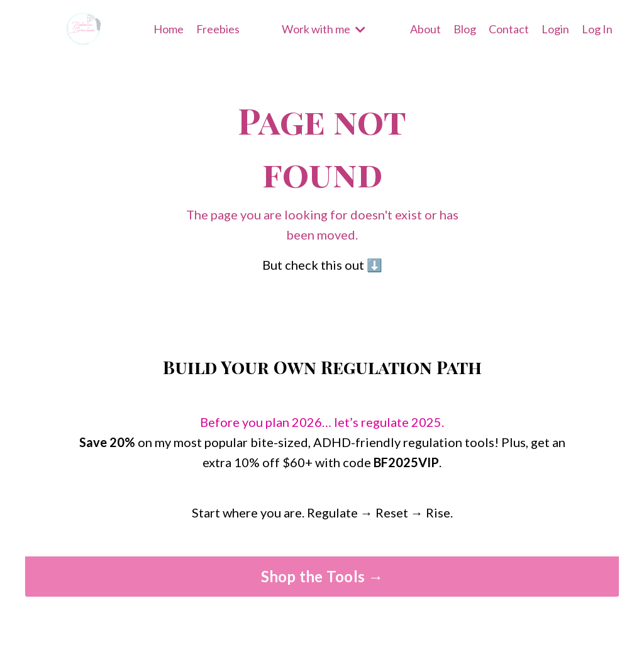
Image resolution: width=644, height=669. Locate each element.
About (425, 29)
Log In (597, 29)
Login (555, 29)
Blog (465, 29)
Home (169, 29)
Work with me (324, 29)
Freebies (218, 29)
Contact (509, 29)
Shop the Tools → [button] (322, 576)
